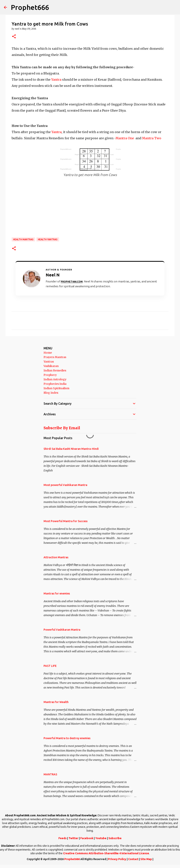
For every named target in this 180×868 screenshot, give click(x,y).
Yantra (56, 80)
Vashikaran (51, 366)
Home (48, 353)
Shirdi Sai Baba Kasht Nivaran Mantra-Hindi (71, 449)
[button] (14, 37)
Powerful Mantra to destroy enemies (67, 738)
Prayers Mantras (55, 357)
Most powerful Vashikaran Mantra (65, 485)
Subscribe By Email (62, 428)
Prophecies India (55, 384)
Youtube (101, 838)
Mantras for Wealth (56, 702)
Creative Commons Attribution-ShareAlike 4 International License (106, 853)
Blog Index (51, 393)
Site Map (146, 859)
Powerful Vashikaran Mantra (62, 630)
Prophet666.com (72, 282)
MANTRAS (50, 774)
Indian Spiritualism (56, 388)
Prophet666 (30, 7)
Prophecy (50, 375)
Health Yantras (48, 239)
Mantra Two (152, 138)
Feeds (63, 838)
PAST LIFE (50, 666)
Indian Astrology (55, 379)
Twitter (73, 838)
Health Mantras (23, 239)
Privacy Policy (117, 859)
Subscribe (115, 838)
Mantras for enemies (57, 593)
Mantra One (125, 138)
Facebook (87, 838)
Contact (133, 859)
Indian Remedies (55, 370)
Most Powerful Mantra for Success (66, 521)
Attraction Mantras (56, 557)
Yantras (49, 362)
